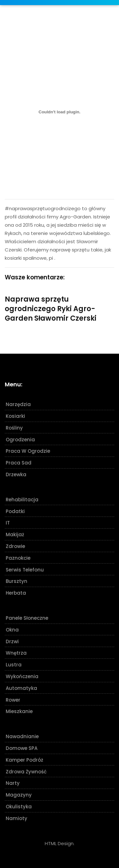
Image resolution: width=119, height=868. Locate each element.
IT (8, 523)
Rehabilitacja (22, 500)
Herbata (16, 593)
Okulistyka (19, 807)
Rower (13, 700)
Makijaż (15, 534)
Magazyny (19, 795)
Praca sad (19, 463)
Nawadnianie (22, 736)
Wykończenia (22, 676)
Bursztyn (17, 581)
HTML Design (59, 843)
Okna (12, 630)
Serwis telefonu (25, 570)
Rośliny (14, 428)
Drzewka (16, 474)
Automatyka (21, 688)
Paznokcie (18, 558)
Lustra (14, 665)
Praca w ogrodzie (28, 451)
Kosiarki (15, 416)
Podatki (15, 511)
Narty (13, 783)
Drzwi (12, 641)
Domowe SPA (22, 748)
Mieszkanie (19, 711)
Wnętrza (16, 653)
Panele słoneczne (27, 618)
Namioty (17, 818)
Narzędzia (18, 404)
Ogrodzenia (20, 440)
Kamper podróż (24, 760)
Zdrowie (15, 546)
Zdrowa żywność (26, 772)
